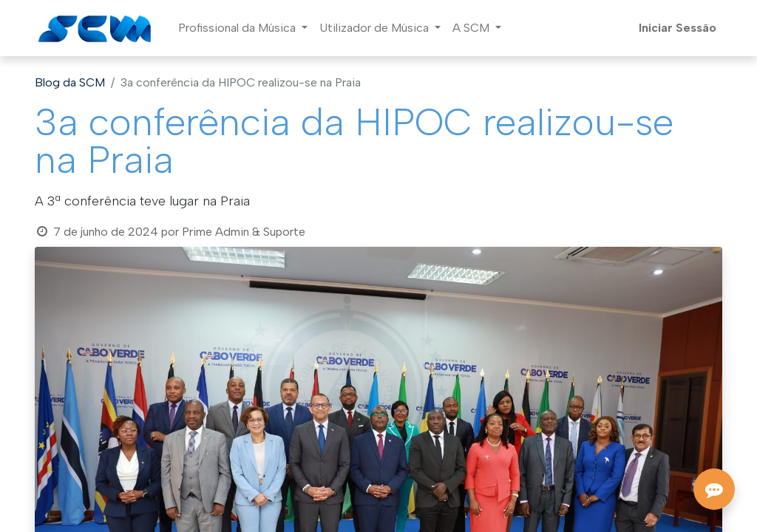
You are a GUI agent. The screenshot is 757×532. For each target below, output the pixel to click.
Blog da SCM (70, 82)
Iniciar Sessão (678, 28)
